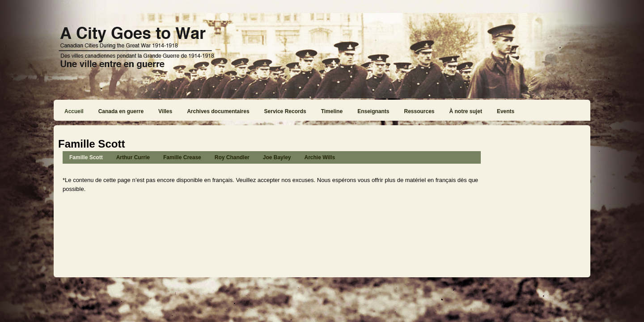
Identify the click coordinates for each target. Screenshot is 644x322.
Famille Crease (182, 157)
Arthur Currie (133, 157)
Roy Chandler (232, 157)
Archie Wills (320, 157)
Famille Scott (86, 157)
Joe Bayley (277, 157)
